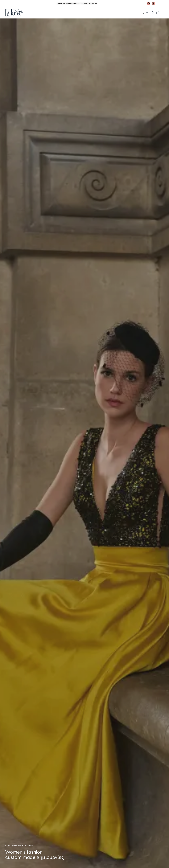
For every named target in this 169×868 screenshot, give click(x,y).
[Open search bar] (142, 13)
